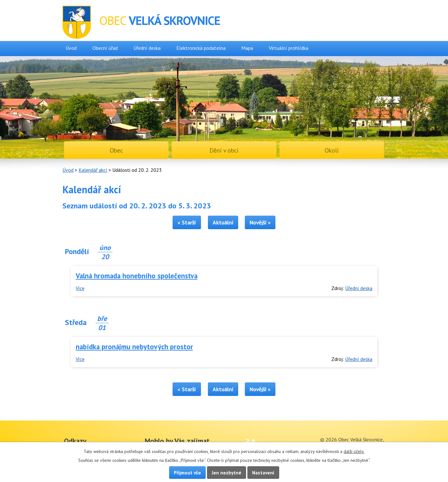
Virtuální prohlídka (289, 48)
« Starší (187, 222)
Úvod (71, 48)
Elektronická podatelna (201, 48)
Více (80, 288)
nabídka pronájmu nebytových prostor (134, 347)
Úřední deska (147, 48)
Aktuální (223, 222)
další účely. (354, 451)
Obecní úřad (105, 48)
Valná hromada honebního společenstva (137, 276)
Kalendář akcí (93, 170)
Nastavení (263, 473)
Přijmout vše (187, 473)
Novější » (260, 222)
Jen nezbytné (227, 473)
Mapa (247, 48)
